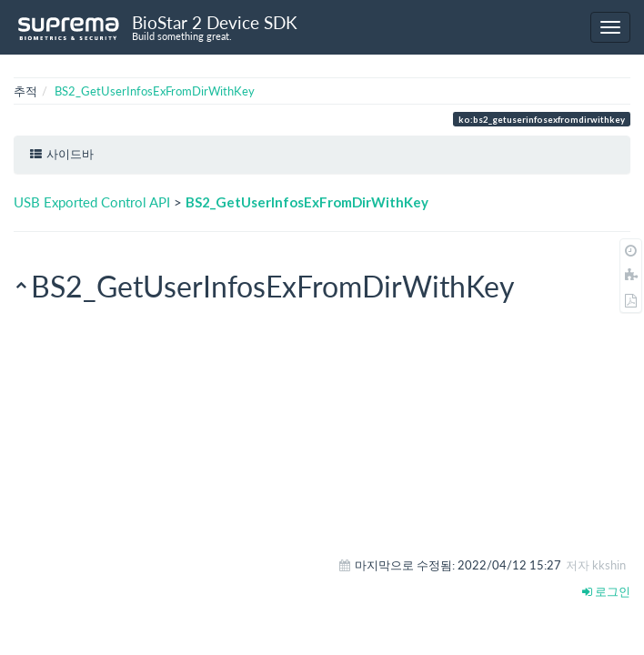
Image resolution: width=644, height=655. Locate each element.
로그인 (606, 591)
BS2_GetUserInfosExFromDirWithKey (155, 91)
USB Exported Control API (92, 202)
